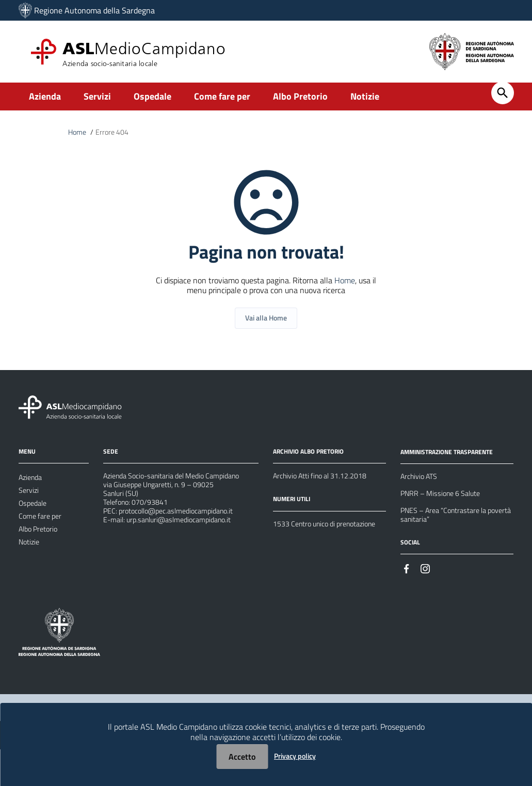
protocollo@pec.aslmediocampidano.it (186, 553)
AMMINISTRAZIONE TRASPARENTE (455, 465)
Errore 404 (116, 133)
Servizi (97, 96)
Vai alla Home (266, 330)
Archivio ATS (422, 492)
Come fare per (222, 96)
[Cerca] (503, 93)
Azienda (45, 96)
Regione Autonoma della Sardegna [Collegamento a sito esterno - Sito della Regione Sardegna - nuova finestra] (94, 10)
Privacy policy (295, 756)
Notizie (365, 96)
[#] (407, 598)
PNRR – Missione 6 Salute (446, 512)
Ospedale (152, 96)
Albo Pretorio (300, 96)
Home (78, 133)
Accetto (242, 757)
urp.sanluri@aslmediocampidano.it (188, 565)
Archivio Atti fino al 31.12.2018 (327, 491)
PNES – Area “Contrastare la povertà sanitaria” (450, 539)
